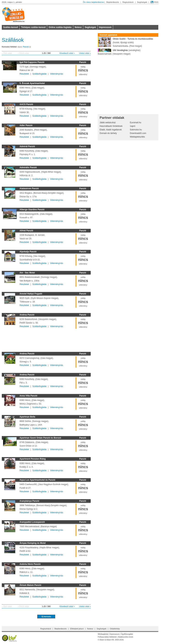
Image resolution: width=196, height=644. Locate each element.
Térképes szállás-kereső (33, 27)
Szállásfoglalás (39, 74)
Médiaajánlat (103, 634)
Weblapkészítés (137, 137)
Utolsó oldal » (85, 53)
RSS (156, 2)
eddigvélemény (83, 71)
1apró (133, 126)
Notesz (78, 27)
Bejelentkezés (113, 2)
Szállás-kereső (11, 27)
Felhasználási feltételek (107, 637)
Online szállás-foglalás (60, 27)
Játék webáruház (108, 123)
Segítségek (142, 2)
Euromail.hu (136, 123)
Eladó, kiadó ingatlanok (111, 130)
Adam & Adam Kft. (107, 640)
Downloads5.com (138, 133)
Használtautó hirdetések (111, 126)
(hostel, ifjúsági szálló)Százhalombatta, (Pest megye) (125, 42)
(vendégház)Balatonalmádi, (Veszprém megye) (119, 52)
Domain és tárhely (108, 133)
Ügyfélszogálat (127, 634)
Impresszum (105, 27)
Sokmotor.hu (136, 130)
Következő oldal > (67, 53)
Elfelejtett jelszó (77, 629)
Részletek (24, 74)
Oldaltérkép (115, 629)
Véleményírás (56, 74)
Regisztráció (128, 2)
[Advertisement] (46, 339)
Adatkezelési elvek (126, 637)
